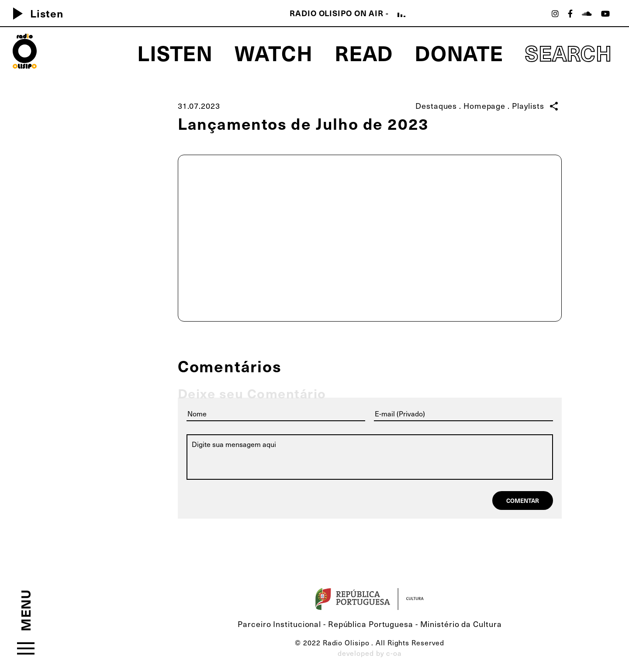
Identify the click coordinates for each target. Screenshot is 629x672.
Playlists (528, 106)
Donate (459, 52)
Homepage (484, 106)
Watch (274, 52)
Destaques (436, 106)
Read (364, 52)
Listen (35, 13)
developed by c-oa (370, 653)
